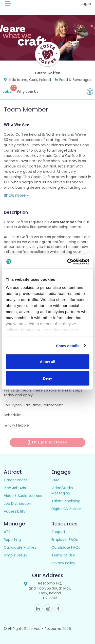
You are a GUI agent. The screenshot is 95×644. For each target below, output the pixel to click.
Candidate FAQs (66, 547)
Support (58, 532)
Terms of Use (63, 555)
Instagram (48, 609)
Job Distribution (17, 503)
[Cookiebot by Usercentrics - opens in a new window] (68, 262)
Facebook (58, 609)
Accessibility (15, 511)
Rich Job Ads (15, 488)
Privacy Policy (63, 563)
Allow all (48, 362)
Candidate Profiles (20, 547)
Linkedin (38, 609)
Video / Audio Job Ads (23, 496)
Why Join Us (28, 92)
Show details (68, 345)
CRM (55, 480)
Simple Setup (15, 555)
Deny (48, 378)
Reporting (12, 540)
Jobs (9, 89)
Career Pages (16, 480)
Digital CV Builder (66, 509)
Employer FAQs (65, 540)
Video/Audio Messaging (62, 491)
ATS (7, 532)
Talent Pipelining (66, 501)
